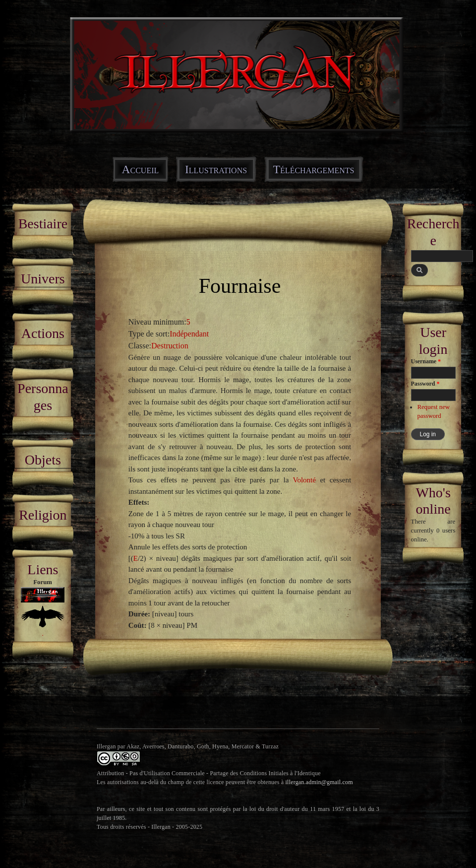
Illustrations (216, 169)
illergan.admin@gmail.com (319, 782)
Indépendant (189, 334)
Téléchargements (314, 169)
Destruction (170, 346)
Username (426, 361)
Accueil (141, 169)
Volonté (304, 480)
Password (425, 384)
